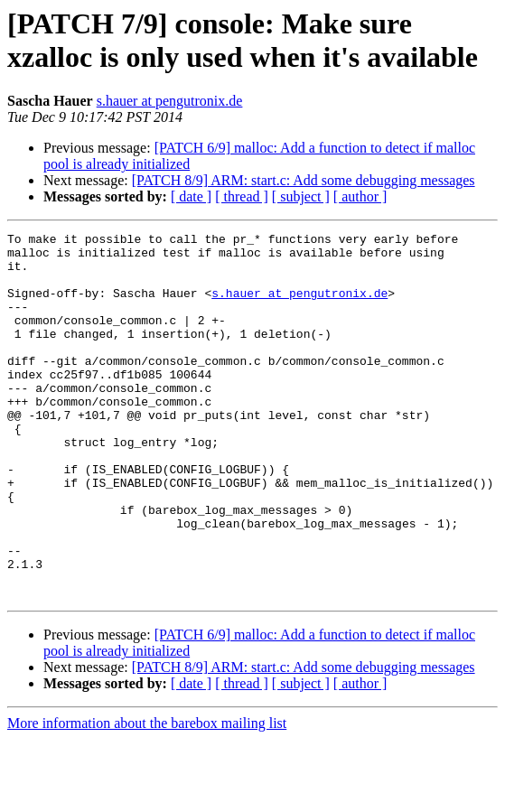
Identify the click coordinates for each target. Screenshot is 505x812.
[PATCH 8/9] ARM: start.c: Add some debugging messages (304, 180)
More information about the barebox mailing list (147, 796)
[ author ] (360, 196)
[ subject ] (301, 196)
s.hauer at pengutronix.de (170, 101)
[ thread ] (242, 196)
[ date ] (191, 196)
